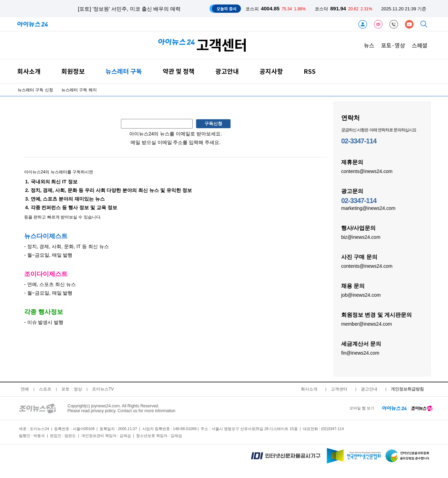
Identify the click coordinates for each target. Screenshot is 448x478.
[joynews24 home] (422, 408)
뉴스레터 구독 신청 (35, 90)
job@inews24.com (361, 295)
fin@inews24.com (360, 353)
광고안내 (227, 71)
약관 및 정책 (179, 71)
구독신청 (213, 124)
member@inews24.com (366, 324)
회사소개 (29, 71)
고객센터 (339, 389)
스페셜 (420, 45)
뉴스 (369, 45)
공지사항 (271, 71)
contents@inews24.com (367, 171)
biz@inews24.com (361, 237)
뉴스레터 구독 (124, 71)
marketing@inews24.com (368, 208)
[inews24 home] (394, 408)
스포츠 (45, 389)
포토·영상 (393, 45)
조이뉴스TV (103, 389)
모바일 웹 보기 (362, 408)
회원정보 (73, 71)
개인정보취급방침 (407, 389)
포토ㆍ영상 (72, 389)
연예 (25, 389)
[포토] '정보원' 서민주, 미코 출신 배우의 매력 (129, 9)
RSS (310, 71)
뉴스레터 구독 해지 (79, 90)
